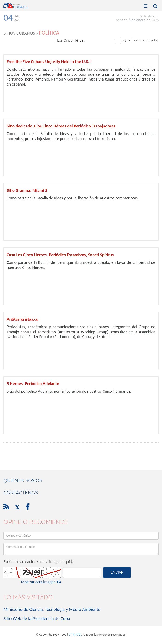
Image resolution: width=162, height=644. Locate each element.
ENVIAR (117, 572)
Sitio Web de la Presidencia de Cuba (37, 618)
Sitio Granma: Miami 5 (27, 190)
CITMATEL (75, 635)
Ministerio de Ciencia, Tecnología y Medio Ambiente (52, 609)
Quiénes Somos (23, 480)
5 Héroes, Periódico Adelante (33, 384)
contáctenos (21, 493)
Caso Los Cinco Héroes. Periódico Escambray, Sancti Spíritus (60, 255)
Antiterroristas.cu (22, 319)
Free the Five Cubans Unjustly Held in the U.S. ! (49, 62)
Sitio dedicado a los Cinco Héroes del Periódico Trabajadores (61, 126)
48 (127, 41)
